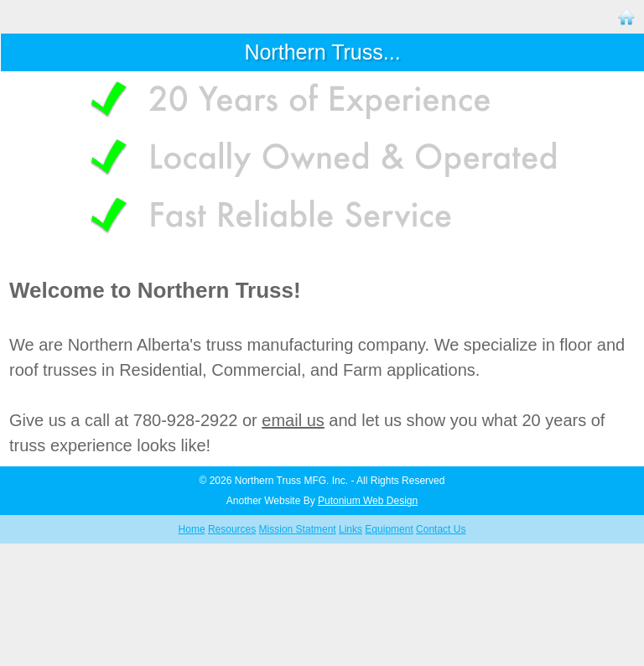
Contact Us (441, 529)
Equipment (389, 529)
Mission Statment (298, 529)
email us (293, 420)
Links (351, 529)
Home (192, 529)
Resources (232, 529)
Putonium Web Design (368, 501)
